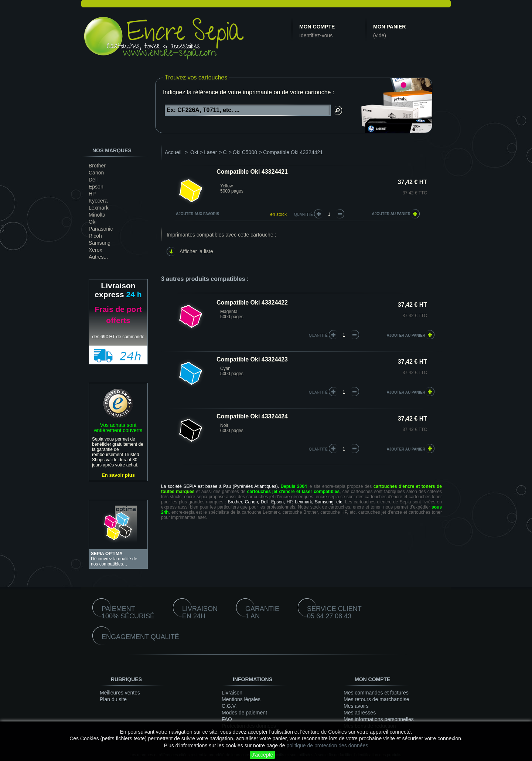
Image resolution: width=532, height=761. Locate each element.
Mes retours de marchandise (376, 699)
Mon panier (389, 27)
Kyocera (98, 201)
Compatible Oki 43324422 (252, 303)
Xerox (96, 250)
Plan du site (113, 699)
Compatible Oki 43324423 (252, 359)
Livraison (232, 693)
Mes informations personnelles (379, 719)
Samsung (100, 243)
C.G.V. (229, 706)
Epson (96, 187)
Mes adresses (360, 713)
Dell (93, 180)
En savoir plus (118, 475)
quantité (318, 335)
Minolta (97, 215)
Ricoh (95, 236)
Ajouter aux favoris (197, 214)
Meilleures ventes (120, 693)
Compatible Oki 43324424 (252, 416)
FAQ (227, 719)
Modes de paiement (244, 713)
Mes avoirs (356, 706)
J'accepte (262, 755)
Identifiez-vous (316, 35)
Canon (96, 173)
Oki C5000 (245, 152)
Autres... (98, 257)
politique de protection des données (327, 745)
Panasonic (101, 229)
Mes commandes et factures (376, 693)
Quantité (303, 215)
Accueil (173, 152)
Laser (210, 152)
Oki (93, 222)
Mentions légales (241, 699)
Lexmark (99, 208)
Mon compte (317, 27)
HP (92, 194)
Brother (97, 166)
